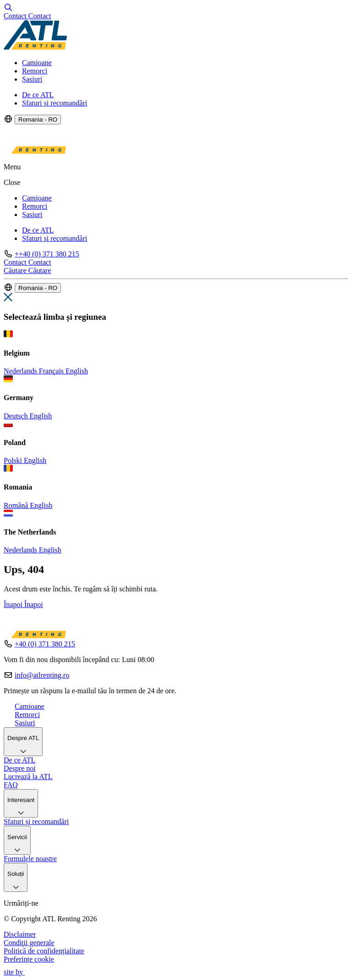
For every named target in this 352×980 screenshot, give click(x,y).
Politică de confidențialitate (44, 951)
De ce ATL (38, 95)
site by (18, 972)
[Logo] (35, 47)
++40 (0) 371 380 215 (47, 254)
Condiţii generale (29, 943)
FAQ (11, 785)
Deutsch (16, 416)
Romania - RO (38, 120)
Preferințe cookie (29, 959)
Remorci (35, 71)
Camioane (37, 63)
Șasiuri (32, 79)
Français (52, 371)
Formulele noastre (30, 859)
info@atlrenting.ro (42, 675)
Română (17, 505)
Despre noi (20, 768)
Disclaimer (20, 934)
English (77, 371)
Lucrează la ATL (28, 777)
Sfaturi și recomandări (55, 103)
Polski (14, 460)
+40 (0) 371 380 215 (45, 644)
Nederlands (21, 371)
